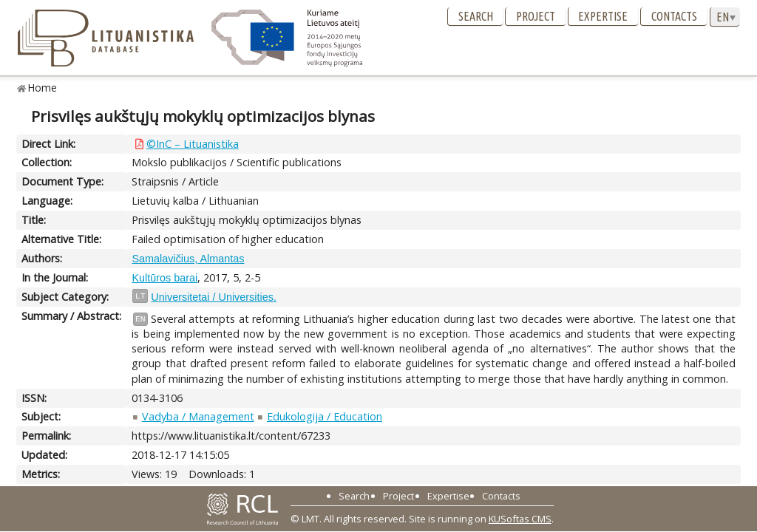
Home (43, 88)
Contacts (674, 16)
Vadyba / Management (198, 416)
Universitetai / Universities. (214, 297)
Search (476, 16)
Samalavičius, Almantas (188, 259)
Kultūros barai (164, 278)
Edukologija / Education (325, 416)
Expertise (603, 16)
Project (536, 16)
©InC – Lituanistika (193, 144)
